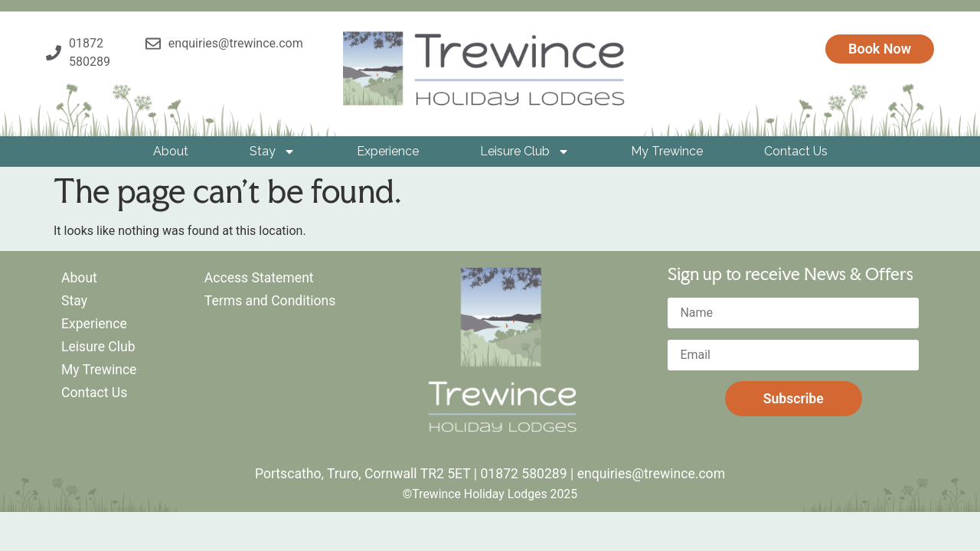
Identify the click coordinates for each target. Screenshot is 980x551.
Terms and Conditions (270, 301)
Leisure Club (525, 152)
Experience (388, 151)
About (171, 151)
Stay (273, 152)
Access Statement (259, 278)
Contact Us (796, 151)
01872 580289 (523, 474)
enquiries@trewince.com (651, 474)
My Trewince (667, 151)
